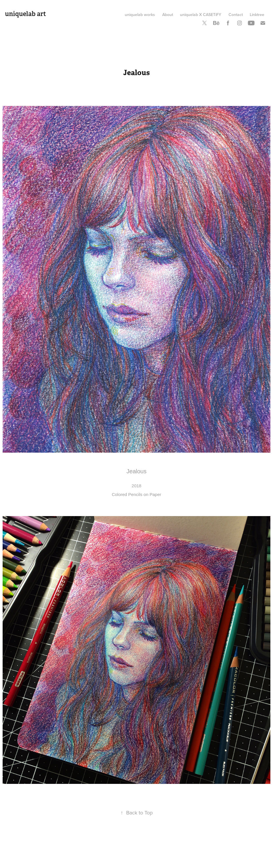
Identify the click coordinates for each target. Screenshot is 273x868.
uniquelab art (25, 14)
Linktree (257, 15)
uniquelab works (140, 15)
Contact (236, 15)
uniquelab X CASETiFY (201, 15)
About (168, 15)
